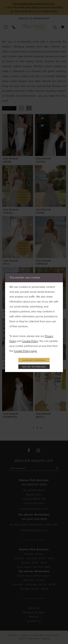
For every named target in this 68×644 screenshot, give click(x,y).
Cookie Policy (30, 341)
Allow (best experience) (34, 360)
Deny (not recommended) (34, 367)
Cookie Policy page (25, 350)
